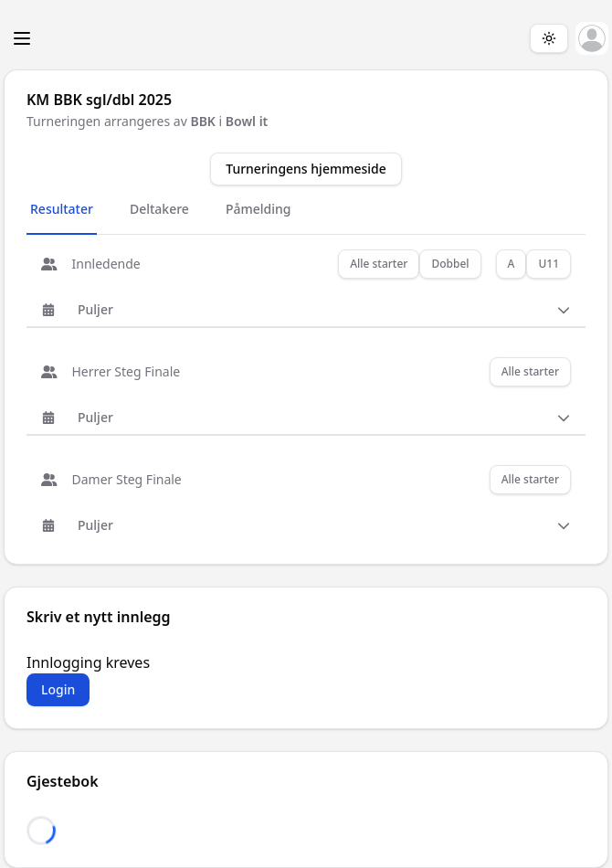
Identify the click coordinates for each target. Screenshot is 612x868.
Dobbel (450, 264)
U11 (549, 264)
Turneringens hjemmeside (306, 169)
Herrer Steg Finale (111, 371)
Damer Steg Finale (111, 479)
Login (58, 689)
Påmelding (259, 209)
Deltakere (159, 209)
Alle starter (379, 264)
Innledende (91, 264)
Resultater (62, 209)
